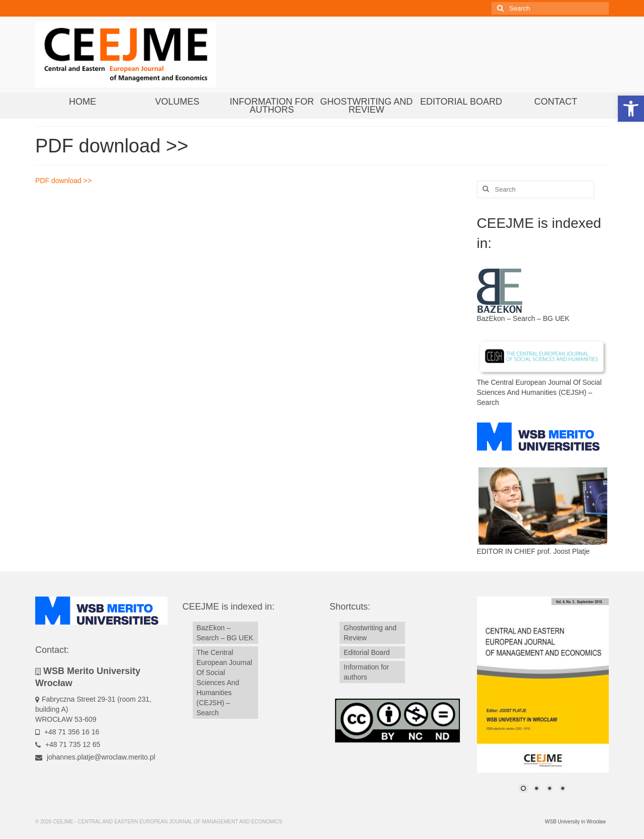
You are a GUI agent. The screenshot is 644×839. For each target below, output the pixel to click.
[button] (631, 109)
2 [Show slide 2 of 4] (536, 789)
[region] (543, 701)
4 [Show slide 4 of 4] (562, 789)
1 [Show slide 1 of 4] (523, 789)
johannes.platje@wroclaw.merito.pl (95, 757)
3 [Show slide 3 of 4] (549, 789)
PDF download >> (63, 181)
